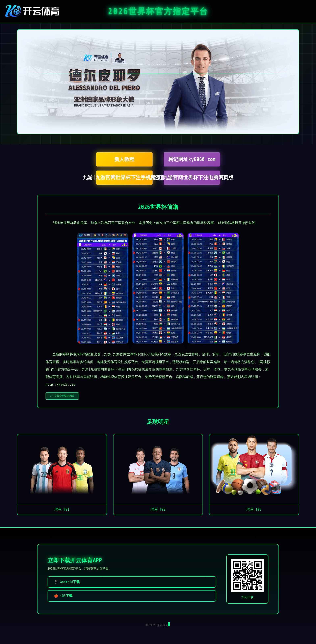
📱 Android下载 (67, 582)
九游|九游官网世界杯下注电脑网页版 (192, 178)
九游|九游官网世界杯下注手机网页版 (124, 178)
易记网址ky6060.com (192, 159)
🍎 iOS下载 (63, 596)
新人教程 (124, 159)
